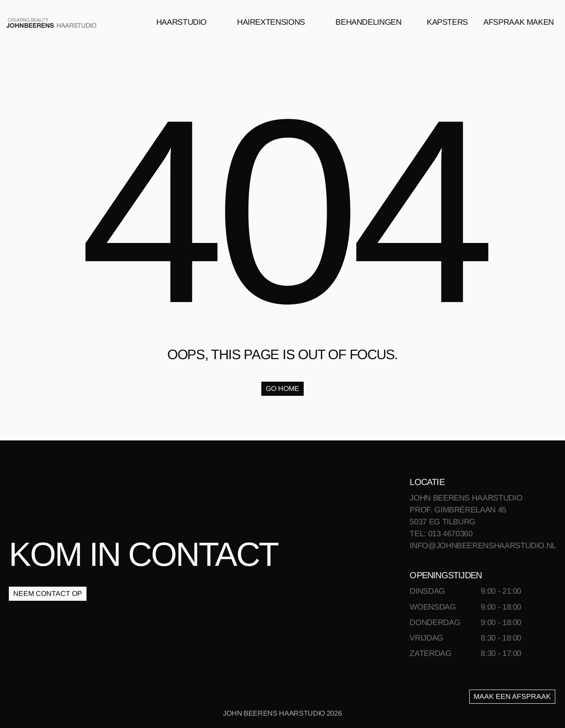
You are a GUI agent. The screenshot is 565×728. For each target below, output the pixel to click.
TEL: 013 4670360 (441, 534)
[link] (51, 23)
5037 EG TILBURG (443, 522)
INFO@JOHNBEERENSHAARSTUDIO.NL (483, 546)
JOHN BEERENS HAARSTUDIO (466, 498)
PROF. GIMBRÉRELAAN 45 (458, 510)
